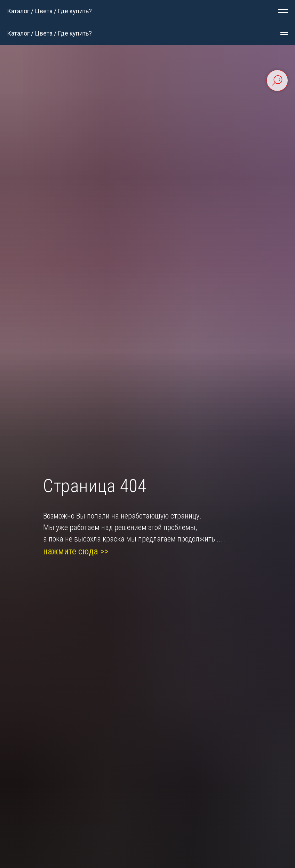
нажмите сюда (71, 551)
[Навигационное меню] (283, 11)
